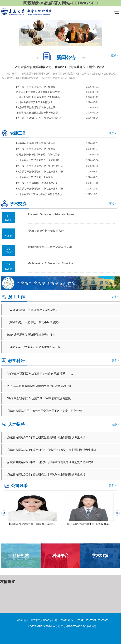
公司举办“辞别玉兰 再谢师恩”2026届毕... (32, 310)
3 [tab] (63, 40)
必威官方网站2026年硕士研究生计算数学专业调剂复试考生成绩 (46, 475)
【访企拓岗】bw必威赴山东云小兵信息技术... (35, 322)
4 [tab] (68, 40)
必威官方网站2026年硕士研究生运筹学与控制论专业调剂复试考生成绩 (50, 462)
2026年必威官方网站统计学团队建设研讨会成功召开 (39, 386)
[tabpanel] (60, 34)
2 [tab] (58, 40)
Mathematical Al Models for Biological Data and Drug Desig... (65, 263)
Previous (8, 34)
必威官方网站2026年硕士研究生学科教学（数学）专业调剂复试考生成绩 (52, 450)
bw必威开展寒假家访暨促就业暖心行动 (31, 335)
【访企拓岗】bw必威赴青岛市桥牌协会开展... (35, 347)
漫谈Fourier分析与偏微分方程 (46, 231)
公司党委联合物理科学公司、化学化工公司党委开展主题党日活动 (59, 67)
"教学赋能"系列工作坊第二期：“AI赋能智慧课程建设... (40, 398)
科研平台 (60, 556)
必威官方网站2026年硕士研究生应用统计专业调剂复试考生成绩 (46, 437)
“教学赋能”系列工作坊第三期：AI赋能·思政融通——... (40, 374)
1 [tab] (54, 40)
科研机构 (21, 556)
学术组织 (100, 556)
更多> (115, 55)
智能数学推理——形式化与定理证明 (50, 247)
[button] (117, 513)
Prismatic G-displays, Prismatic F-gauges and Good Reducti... (66, 214)
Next (113, 34)
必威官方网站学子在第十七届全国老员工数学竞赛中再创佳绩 (45, 411)
